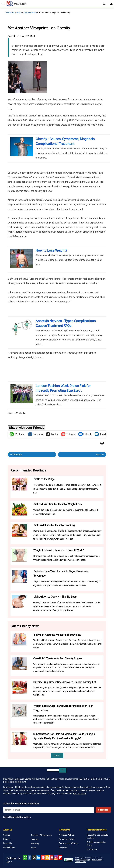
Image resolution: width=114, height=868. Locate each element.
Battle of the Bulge (44, 479)
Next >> (100, 455)
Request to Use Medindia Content (97, 836)
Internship (7, 843)
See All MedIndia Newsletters (17, 817)
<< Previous (16, 455)
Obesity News (30, 13)
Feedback (63, 847)
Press (34, 848)
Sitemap (35, 839)
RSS (47, 857)
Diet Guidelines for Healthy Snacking (54, 525)
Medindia (10, 13)
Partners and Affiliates (69, 843)
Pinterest (68, 434)
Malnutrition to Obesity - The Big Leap (55, 597)
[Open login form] (111, 4)
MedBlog (35, 843)
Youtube (51, 857)
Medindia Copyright (83, 860)
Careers (7, 835)
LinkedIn (85, 434)
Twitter (52, 434)
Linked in (38, 857)
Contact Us (64, 830)
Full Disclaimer (80, 793)
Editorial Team (9, 847)
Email (100, 434)
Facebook (35, 434)
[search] (53, 770)
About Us (8, 830)
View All (57, 756)
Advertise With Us (67, 835)
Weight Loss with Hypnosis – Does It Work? (59, 550)
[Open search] (104, 4)
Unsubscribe (92, 849)
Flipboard (60, 857)
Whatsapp (17, 434)
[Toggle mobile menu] (3, 4)
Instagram (56, 857)
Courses (7, 839)
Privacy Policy (97, 860)
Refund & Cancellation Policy (96, 844)
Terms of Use (80, 862)
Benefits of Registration (41, 835)
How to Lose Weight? (51, 250)
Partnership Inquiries (97, 830)
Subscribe (103, 810)
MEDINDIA (16, 4)
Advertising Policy (67, 839)
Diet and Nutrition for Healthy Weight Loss (58, 504)
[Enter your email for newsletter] (49, 810)
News (19, 13)
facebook (29, 857)
